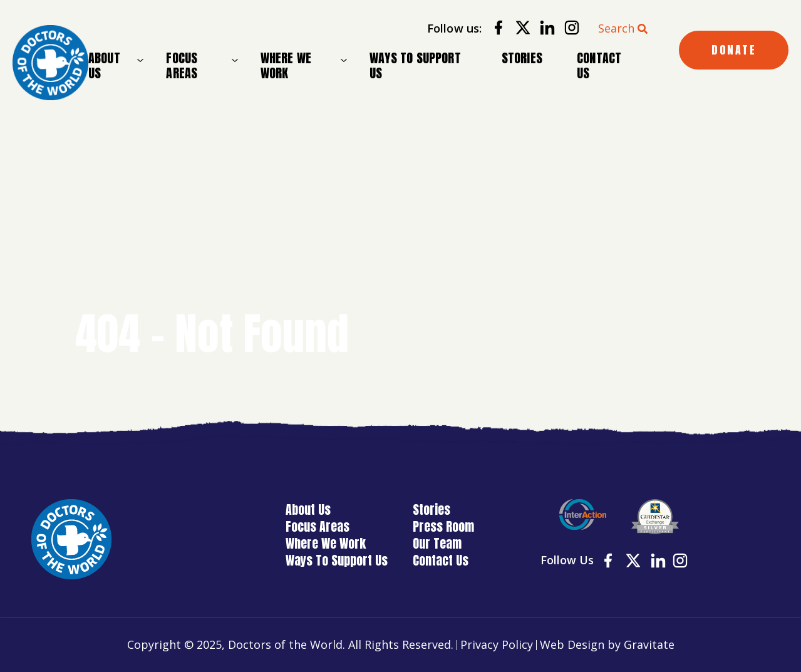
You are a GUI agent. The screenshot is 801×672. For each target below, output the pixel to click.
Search (616, 28)
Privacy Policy (497, 644)
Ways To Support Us (415, 65)
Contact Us (599, 65)
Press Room (443, 526)
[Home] (50, 63)
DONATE (734, 50)
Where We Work (286, 66)
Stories (522, 58)
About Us (104, 66)
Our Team (437, 543)
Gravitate (649, 644)
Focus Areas (182, 66)
